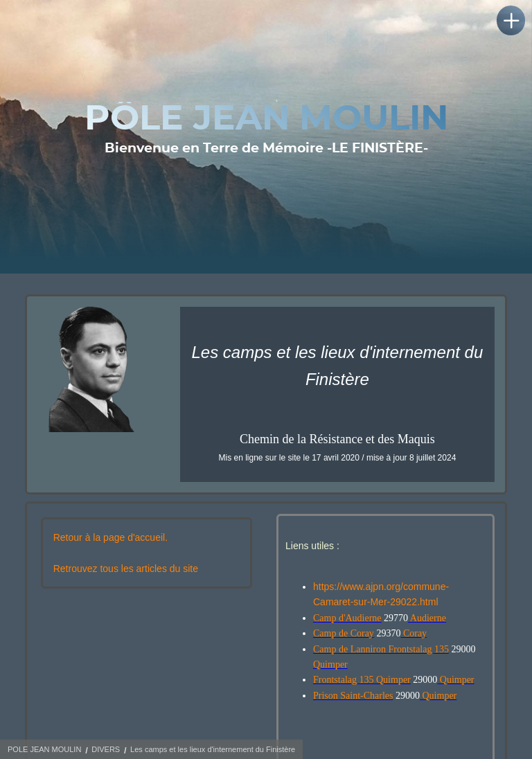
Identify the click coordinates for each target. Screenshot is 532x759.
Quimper (330, 664)
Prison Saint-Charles (353, 696)
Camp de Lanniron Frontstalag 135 (381, 649)
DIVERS (106, 749)
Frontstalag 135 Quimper (362, 680)
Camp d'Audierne (347, 618)
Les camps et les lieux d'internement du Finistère (213, 749)
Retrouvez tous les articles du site (126, 569)
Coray (414, 633)
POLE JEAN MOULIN (44, 749)
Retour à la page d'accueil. (110, 537)
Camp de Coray (344, 633)
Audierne (427, 618)
